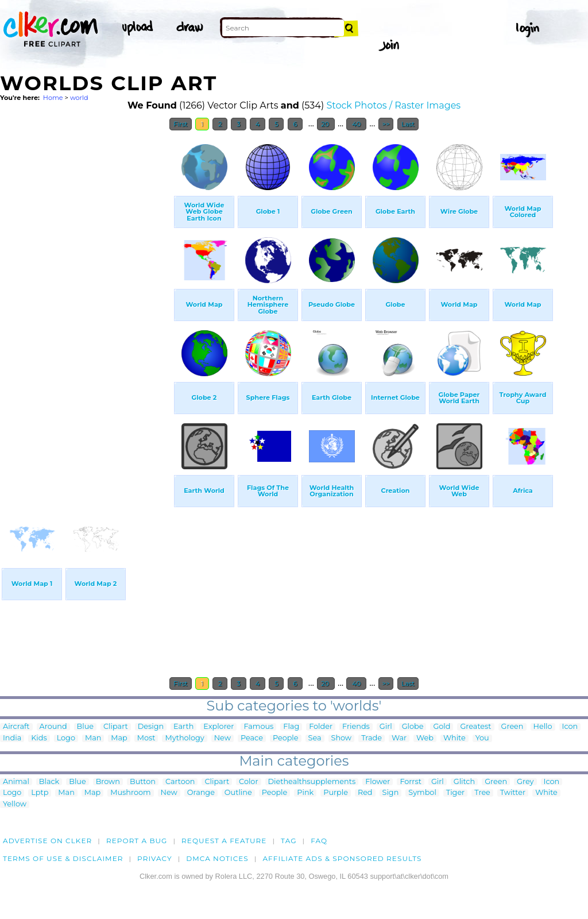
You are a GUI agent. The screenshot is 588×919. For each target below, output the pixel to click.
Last (408, 124)
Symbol (422, 793)
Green (512, 727)
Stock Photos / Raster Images (393, 105)
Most (146, 738)
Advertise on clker (47, 841)
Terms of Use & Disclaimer (63, 858)
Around (53, 727)
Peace (252, 738)
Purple (336, 793)
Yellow (15, 804)
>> (386, 124)
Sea (315, 738)
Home (53, 98)
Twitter (513, 793)
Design (151, 727)
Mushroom (130, 793)
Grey (525, 782)
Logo (66, 738)
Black (49, 782)
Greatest (475, 727)
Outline (238, 793)
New (223, 738)
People (286, 738)
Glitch (464, 782)
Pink (305, 793)
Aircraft (16, 727)
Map (119, 738)
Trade (372, 738)
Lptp (40, 793)
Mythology (184, 738)
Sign (391, 793)
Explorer (218, 727)
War (399, 738)
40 (356, 124)
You (482, 738)
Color (248, 782)
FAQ (319, 841)
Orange (201, 793)
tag (289, 841)
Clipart (116, 727)
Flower (378, 782)
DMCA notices (217, 858)
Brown (108, 782)
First (181, 124)
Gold (442, 727)
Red (365, 793)
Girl (386, 727)
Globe (413, 727)
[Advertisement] (86, 309)
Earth (183, 727)
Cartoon (180, 782)
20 (326, 124)
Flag (291, 727)
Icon (570, 727)
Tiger (455, 793)
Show (342, 738)
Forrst (410, 782)
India (12, 738)
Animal (16, 782)
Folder (321, 727)
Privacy (155, 858)
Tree (482, 793)
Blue (85, 727)
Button (143, 782)
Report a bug (137, 841)
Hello (543, 727)
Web (425, 738)
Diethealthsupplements (312, 782)
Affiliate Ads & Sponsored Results (342, 858)
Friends (356, 727)
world (79, 98)
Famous (258, 727)
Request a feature (224, 841)
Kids (39, 738)
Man (93, 738)
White (454, 738)
